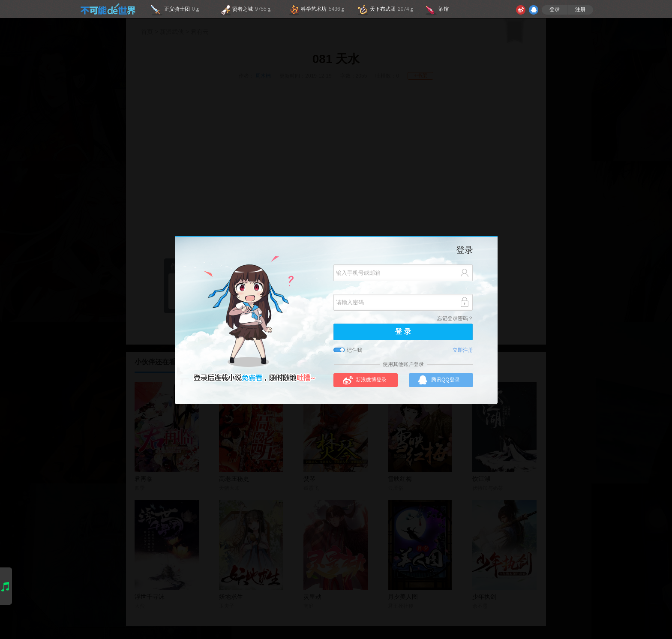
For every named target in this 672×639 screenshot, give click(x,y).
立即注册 (463, 350)
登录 (555, 10)
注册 (580, 10)
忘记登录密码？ (455, 319)
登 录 (403, 332)
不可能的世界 (108, 9)
